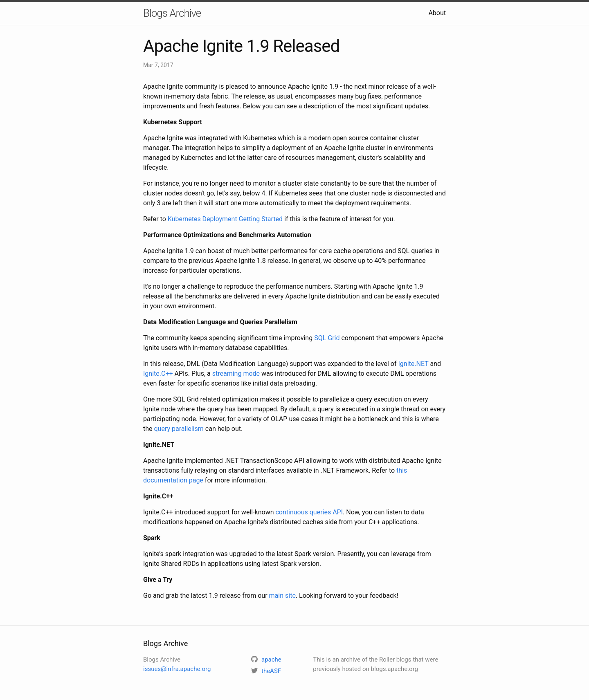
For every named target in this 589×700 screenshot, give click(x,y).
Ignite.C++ (158, 374)
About (437, 13)
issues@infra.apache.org (177, 669)
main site (282, 596)
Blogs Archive (172, 13)
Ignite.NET (414, 364)
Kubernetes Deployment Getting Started (225, 219)
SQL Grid (327, 338)
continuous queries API (309, 512)
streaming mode (236, 374)
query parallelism (179, 429)
